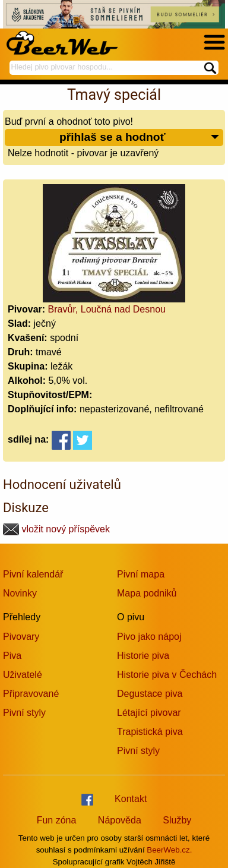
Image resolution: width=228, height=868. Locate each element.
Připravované (31, 694)
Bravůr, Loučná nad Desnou (107, 309)
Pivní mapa (141, 574)
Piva (12, 656)
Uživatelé (23, 675)
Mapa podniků (147, 593)
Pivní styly (24, 713)
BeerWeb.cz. (169, 850)
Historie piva (143, 656)
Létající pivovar (149, 713)
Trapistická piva (150, 732)
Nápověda (120, 820)
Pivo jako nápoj (149, 637)
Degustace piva (150, 694)
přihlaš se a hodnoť (140, 138)
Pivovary (21, 637)
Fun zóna (57, 820)
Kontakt (131, 799)
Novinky (20, 593)
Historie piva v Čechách (167, 675)
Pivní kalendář (33, 574)
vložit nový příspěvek (56, 529)
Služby (177, 820)
